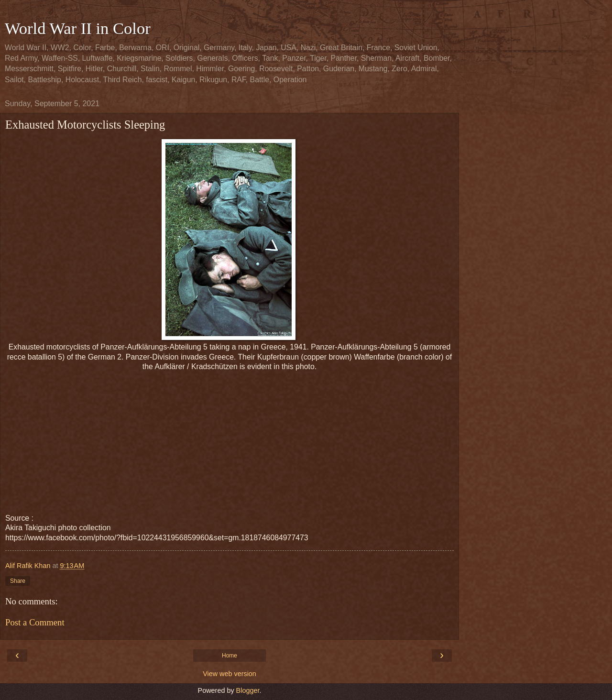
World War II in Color (78, 28)
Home (229, 656)
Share (18, 581)
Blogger (248, 690)
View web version (229, 674)
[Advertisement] (229, 439)
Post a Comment (35, 622)
